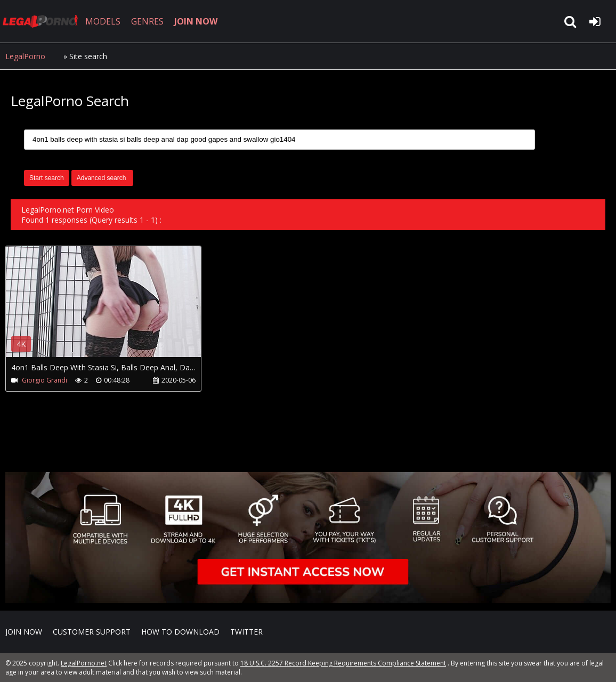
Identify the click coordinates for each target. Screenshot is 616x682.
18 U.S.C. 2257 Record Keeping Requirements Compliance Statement (343, 663)
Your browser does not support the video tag (118, 309)
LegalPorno (25, 56)
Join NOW (24, 632)
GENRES (147, 21)
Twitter (246, 632)
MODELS (103, 21)
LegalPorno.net (43, 21)
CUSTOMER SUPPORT (92, 632)
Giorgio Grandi (44, 380)
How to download (180, 632)
